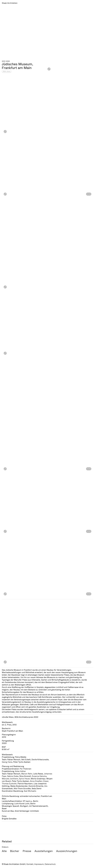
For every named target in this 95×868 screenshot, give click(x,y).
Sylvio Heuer (24, 779)
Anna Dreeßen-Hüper (39, 781)
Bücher (15, 851)
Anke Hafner (20, 771)
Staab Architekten (10, 3)
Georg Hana (7, 762)
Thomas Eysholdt (9, 784)
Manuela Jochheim (10, 779)
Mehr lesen (7, 71)
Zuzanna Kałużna (39, 776)
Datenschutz (50, 864)
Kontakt (30, 864)
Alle (4, 851)
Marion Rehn (27, 774)
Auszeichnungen (67, 851)
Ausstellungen (44, 851)
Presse (27, 851)
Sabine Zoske (13, 776)
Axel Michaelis (30, 791)
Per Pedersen (26, 769)
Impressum (39, 864)
